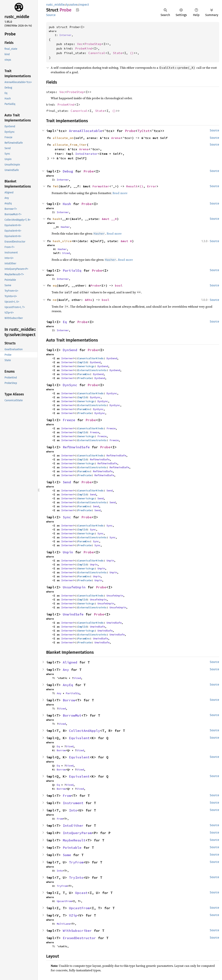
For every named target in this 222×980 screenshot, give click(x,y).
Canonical (97, 53)
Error (152, 186)
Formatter (101, 186)
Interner (65, 35)
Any (66, 670)
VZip (73, 915)
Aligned (70, 662)
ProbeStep (93, 44)
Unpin (68, 552)
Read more (120, 193)
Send (67, 482)
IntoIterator (87, 154)
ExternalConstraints (92, 370)
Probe (130, 131)
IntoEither (73, 826)
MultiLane (64, 924)
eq (55, 285)
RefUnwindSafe (76, 447)
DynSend (70, 350)
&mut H (126, 241)
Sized (66, 253)
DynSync (70, 385)
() (132, 53)
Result (132, 186)
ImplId (82, 362)
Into (73, 810)
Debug (68, 171)
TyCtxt (144, 131)
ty (67, 5)
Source (51, 15)
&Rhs (89, 300)
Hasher (65, 227)
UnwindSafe (73, 614)
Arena (116, 138)
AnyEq (68, 685)
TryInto (76, 877)
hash (57, 219)
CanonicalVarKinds (91, 358)
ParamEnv (84, 374)
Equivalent (79, 738)
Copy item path (78, 10)
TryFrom (76, 862)
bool (119, 285)
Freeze (69, 420)
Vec (80, 44)
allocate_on (63, 138)
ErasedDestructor (79, 938)
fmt (56, 186)
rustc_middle (55, 5)
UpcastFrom (64, 901)
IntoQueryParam (77, 833)
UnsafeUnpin (74, 587)
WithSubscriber (77, 931)
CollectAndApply (85, 731)
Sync (67, 517)
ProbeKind (84, 48)
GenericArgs (86, 366)
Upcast (81, 893)
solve (74, 5)
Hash (67, 204)
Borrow (69, 700)
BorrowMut (72, 715)
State (118, 53)
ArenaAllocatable (86, 131)
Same (67, 855)
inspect (84, 5)
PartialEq (72, 270)
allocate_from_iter (70, 145)
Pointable (72, 848)
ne (55, 300)
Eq (65, 322)
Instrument (73, 803)
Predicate (85, 378)
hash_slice (62, 241)
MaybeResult (74, 840)
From (67, 796)
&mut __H (109, 219)
